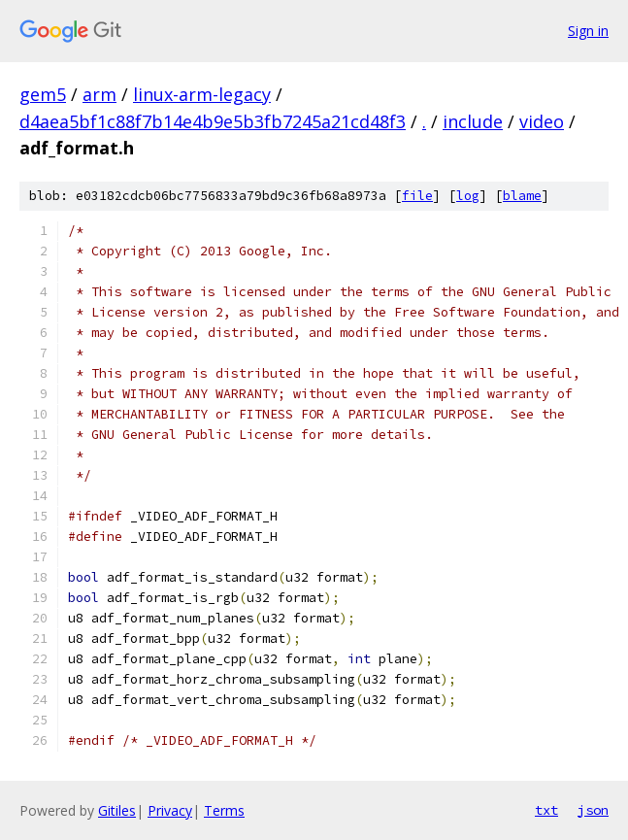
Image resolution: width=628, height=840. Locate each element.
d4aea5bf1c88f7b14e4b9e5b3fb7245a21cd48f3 (213, 121)
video (542, 121)
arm (99, 94)
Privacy (170, 810)
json (593, 810)
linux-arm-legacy (202, 94)
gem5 (43, 94)
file (417, 196)
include (473, 121)
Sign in (588, 31)
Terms (224, 810)
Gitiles (117, 810)
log (468, 196)
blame (522, 196)
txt (546, 810)
